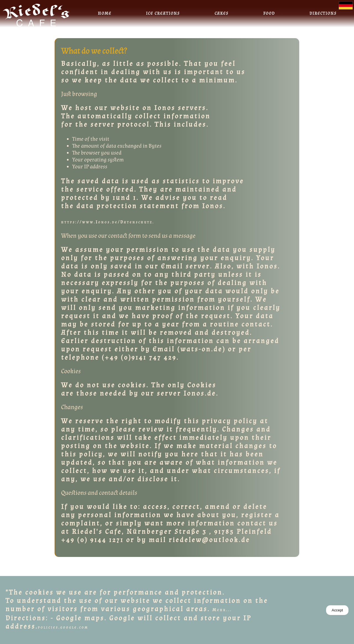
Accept (337, 610)
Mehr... (222, 610)
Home (105, 13)
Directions (323, 13)
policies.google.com (63, 627)
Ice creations (163, 13)
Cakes (222, 13)
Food (269, 13)
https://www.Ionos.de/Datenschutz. (108, 222)
